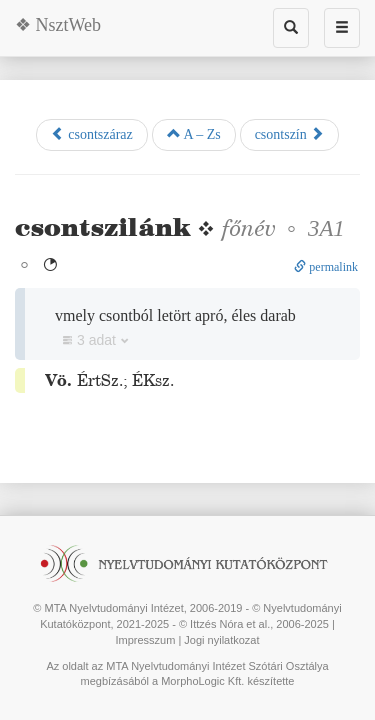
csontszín (290, 134)
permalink (326, 267)
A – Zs (194, 134)
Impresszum (145, 640)
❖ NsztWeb (58, 25)
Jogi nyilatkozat (221, 640)
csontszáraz (92, 134)
